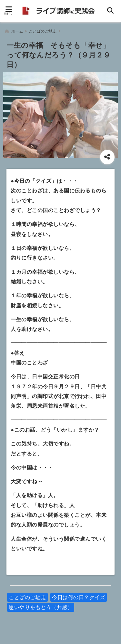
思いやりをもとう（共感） (41, 607)
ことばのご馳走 (27, 597)
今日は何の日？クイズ (79, 597)
